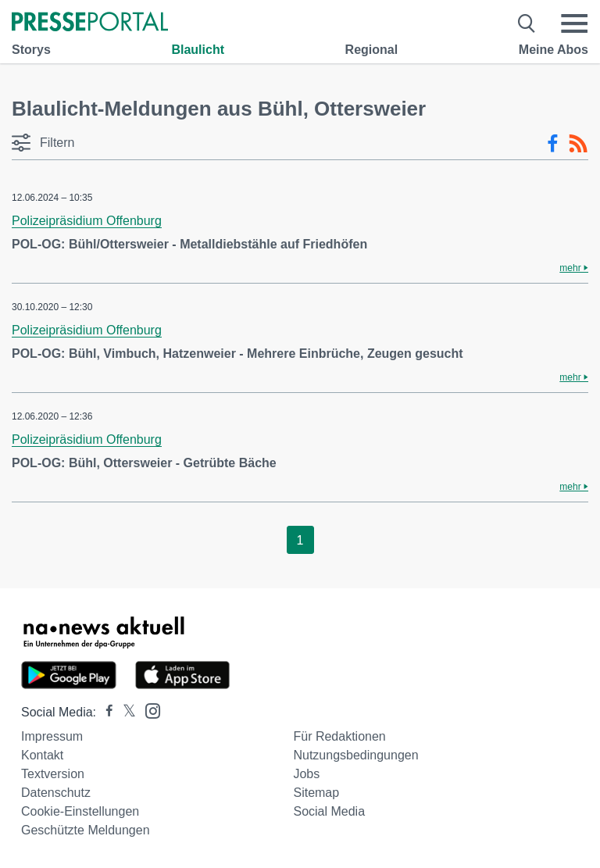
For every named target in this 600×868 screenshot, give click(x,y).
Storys (31, 50)
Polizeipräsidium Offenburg (87, 221)
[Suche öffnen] (527, 23)
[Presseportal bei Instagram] (148, 710)
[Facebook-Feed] (553, 144)
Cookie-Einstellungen (80, 811)
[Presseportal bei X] (125, 712)
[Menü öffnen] (574, 23)
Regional (372, 50)
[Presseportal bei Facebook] (105, 712)
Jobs (306, 774)
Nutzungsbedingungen (355, 755)
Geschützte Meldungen (86, 830)
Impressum (52, 736)
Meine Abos (554, 50)
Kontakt (42, 755)
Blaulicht (198, 50)
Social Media (329, 811)
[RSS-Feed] (578, 144)
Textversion (53, 774)
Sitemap (316, 793)
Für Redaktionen (339, 736)
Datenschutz (56, 793)
